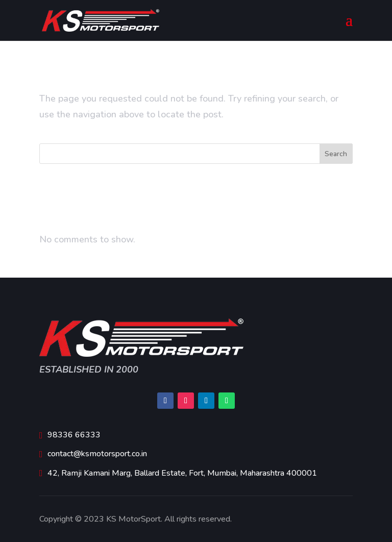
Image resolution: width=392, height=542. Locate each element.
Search (336, 154)
